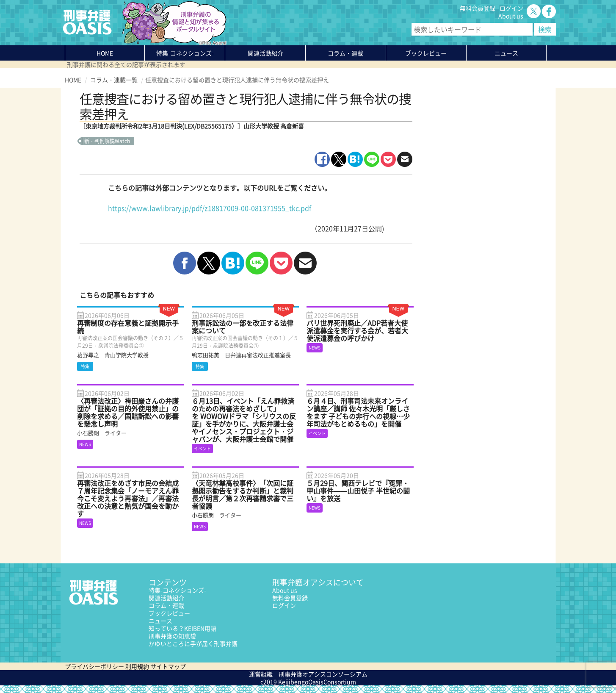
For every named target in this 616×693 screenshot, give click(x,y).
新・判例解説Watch (107, 141)
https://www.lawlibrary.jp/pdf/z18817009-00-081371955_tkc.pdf (210, 208)
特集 (185, 53)
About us (511, 16)
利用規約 (137, 666)
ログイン (511, 8)
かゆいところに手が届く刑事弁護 (193, 643)
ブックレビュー (426, 53)
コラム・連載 (166, 605)
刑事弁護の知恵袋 (172, 636)
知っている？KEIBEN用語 (182, 628)
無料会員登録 (478, 8)
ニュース (160, 621)
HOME (105, 53)
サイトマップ (168, 666)
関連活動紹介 (265, 53)
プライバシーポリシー (94, 666)
